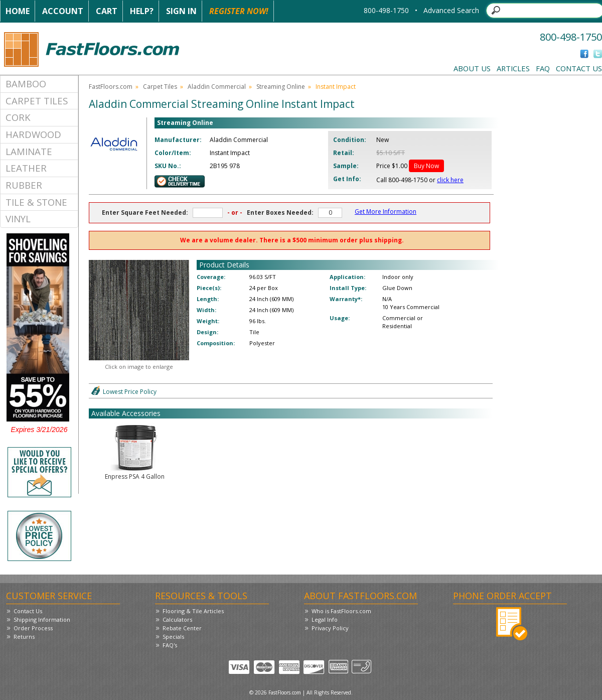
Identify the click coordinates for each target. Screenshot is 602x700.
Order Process (33, 628)
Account (63, 11)
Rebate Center (182, 628)
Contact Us (579, 68)
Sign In (181, 11)
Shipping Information (42, 619)
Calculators (177, 619)
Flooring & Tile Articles (193, 611)
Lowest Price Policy (130, 392)
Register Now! (239, 11)
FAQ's (170, 645)
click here (450, 180)
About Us (472, 68)
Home (18, 11)
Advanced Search (451, 10)
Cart (107, 11)
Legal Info (325, 619)
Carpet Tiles (37, 101)
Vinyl (18, 219)
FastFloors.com (111, 87)
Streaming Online (281, 87)
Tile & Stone (36, 202)
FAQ (543, 68)
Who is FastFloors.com (341, 611)
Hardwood (33, 134)
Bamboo (26, 84)
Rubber (24, 185)
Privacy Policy (330, 628)
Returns (24, 637)
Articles (513, 68)
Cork (18, 117)
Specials (173, 637)
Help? (142, 11)
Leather (26, 168)
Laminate (29, 151)
